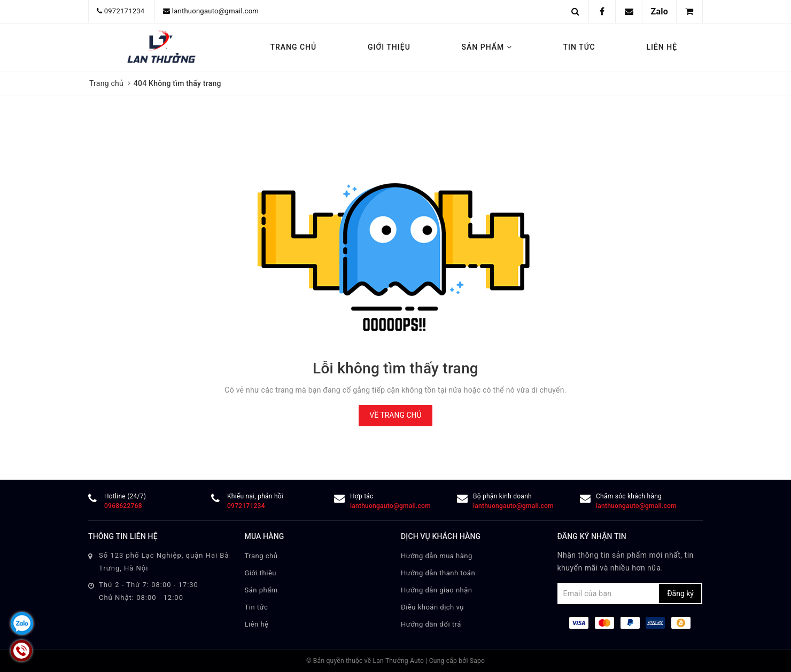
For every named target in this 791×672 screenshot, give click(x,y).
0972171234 (125, 11)
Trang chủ (293, 47)
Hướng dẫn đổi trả (431, 624)
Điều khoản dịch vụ (432, 607)
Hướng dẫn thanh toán (438, 573)
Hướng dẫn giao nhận (437, 590)
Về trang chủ (395, 415)
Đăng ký (680, 593)
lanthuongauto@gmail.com (215, 11)
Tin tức (579, 47)
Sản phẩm (487, 47)
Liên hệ (662, 47)
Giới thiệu (389, 47)
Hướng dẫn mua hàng (437, 556)
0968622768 (123, 506)
